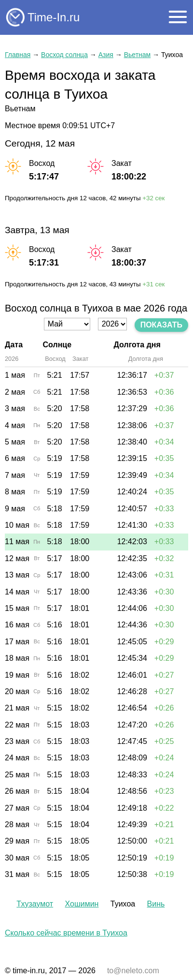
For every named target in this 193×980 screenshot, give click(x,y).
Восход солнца (64, 55)
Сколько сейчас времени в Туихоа (66, 933)
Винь (156, 904)
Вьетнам (138, 55)
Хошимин (82, 904)
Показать (161, 325)
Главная (18, 55)
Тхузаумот (35, 904)
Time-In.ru (54, 17)
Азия (106, 55)
